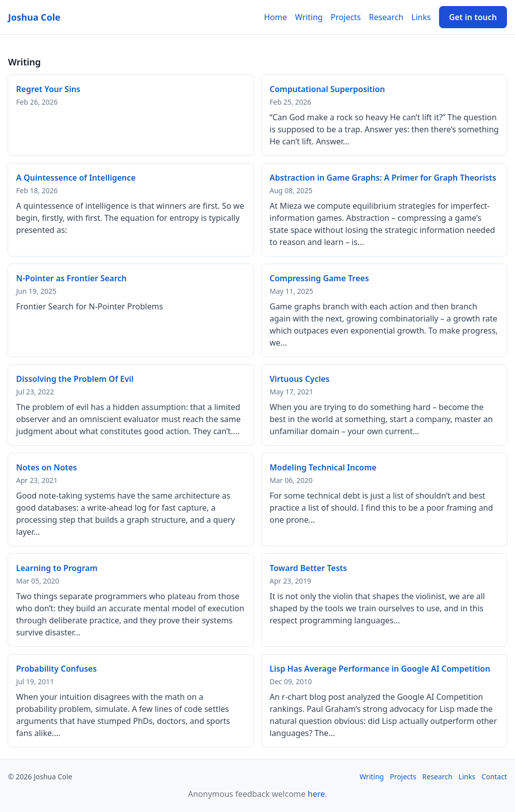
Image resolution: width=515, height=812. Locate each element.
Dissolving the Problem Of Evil (75, 379)
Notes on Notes (47, 467)
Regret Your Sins (48, 89)
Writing (309, 17)
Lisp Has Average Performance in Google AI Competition (380, 669)
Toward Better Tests (308, 568)
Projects (346, 17)
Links (421, 17)
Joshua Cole (34, 17)
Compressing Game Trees (319, 278)
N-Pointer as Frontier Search (71, 278)
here (316, 794)
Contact (494, 777)
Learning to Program (57, 568)
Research (387, 17)
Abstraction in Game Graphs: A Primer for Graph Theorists (383, 178)
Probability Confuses (56, 669)
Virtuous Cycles (299, 379)
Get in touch (473, 17)
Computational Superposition (327, 89)
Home (276, 17)
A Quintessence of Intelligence (76, 178)
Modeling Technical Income (323, 467)
